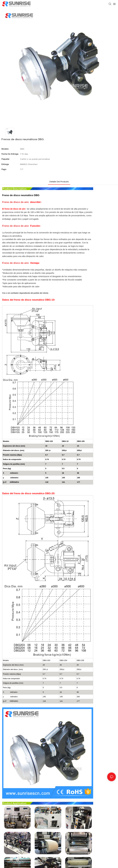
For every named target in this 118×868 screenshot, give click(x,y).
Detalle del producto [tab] (59, 182)
